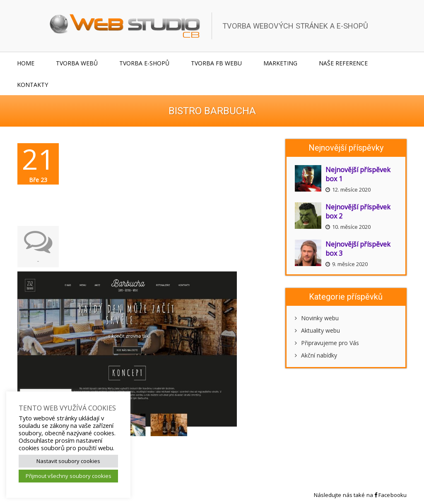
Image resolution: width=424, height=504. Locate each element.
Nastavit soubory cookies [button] (68, 461)
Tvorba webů (77, 63)
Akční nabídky (316, 355)
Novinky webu (317, 318)
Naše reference (343, 63)
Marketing (280, 63)
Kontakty (33, 85)
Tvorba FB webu (216, 63)
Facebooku (390, 495)
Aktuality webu (317, 330)
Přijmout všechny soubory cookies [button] (69, 476)
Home (26, 63)
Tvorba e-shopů (144, 63)
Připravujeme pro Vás (327, 343)
